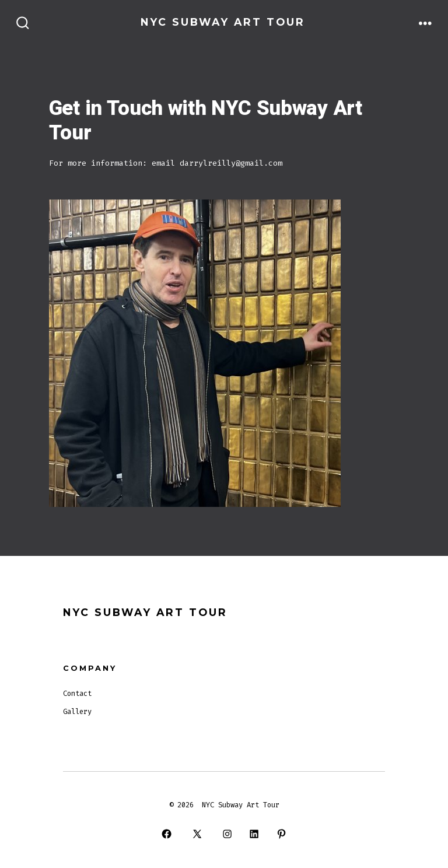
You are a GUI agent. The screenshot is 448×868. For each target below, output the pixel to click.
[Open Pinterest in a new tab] (281, 834)
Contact (77, 694)
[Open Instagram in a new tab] (227, 834)
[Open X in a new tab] (197, 834)
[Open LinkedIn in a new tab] (254, 834)
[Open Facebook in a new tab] (167, 834)
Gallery (77, 712)
